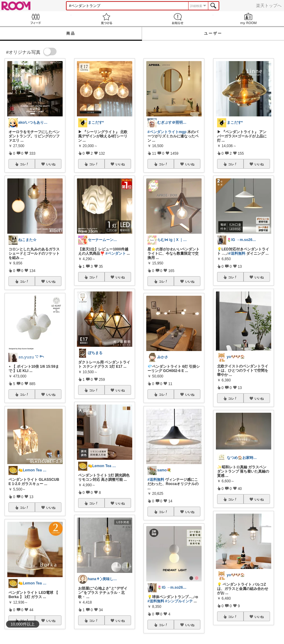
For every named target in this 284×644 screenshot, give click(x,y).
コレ (24, 164)
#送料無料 (156, 480)
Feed (36, 19)
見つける (107, 19)
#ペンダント (116, 253)
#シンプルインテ (179, 601)
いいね (51, 164)
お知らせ (178, 19)
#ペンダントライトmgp (167, 132)
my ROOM (249, 19)
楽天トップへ (269, 5)
